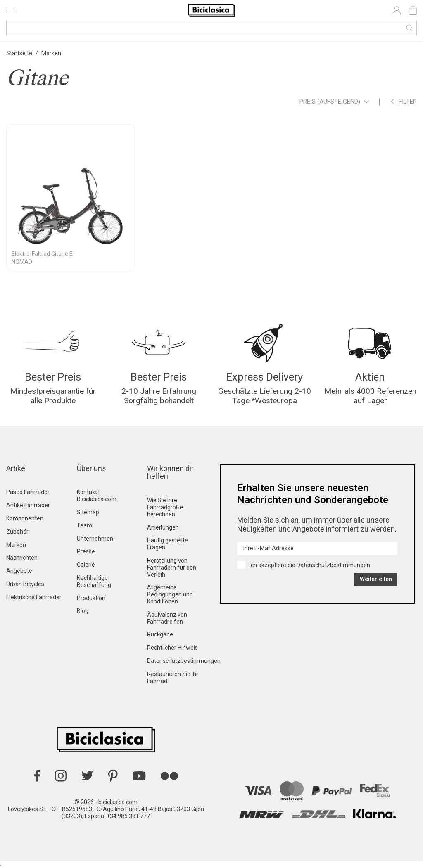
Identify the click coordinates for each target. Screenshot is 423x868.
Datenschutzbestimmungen (184, 661)
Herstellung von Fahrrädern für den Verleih (172, 568)
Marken (16, 545)
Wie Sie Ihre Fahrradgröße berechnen (165, 507)
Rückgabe (160, 634)
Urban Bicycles (25, 584)
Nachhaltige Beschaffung (94, 581)
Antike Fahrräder (28, 505)
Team (84, 525)
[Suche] (211, 28)
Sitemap (88, 512)
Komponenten (25, 518)
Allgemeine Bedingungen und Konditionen (170, 594)
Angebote (19, 571)
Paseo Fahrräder (28, 492)
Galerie (86, 565)
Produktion (91, 598)
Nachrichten (22, 558)
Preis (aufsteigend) (334, 102)
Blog (83, 611)
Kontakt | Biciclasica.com (97, 495)
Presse (86, 551)
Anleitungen (163, 527)
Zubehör (17, 532)
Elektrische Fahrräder (34, 597)
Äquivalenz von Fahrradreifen (167, 618)
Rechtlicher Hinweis (172, 648)
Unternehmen (95, 539)
